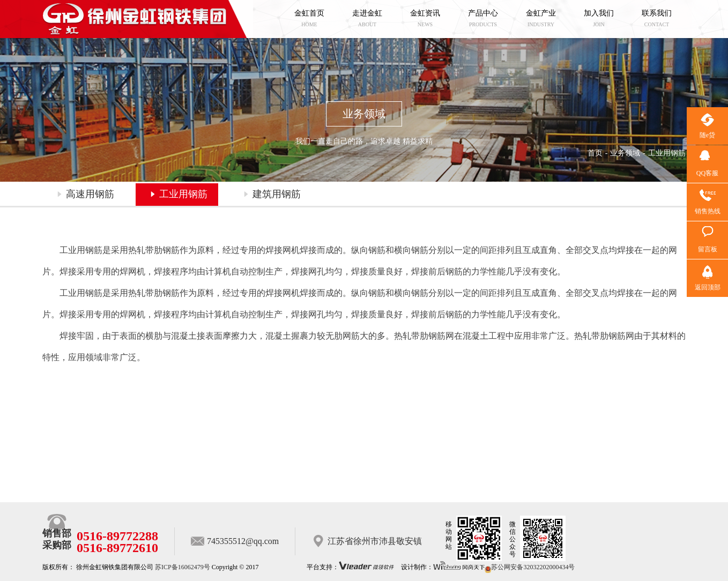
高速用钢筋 (90, 194)
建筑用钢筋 (277, 194)
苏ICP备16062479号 (183, 567)
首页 (595, 153)
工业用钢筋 (183, 194)
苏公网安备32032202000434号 (530, 567)
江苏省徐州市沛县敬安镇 (375, 541)
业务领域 (625, 153)
